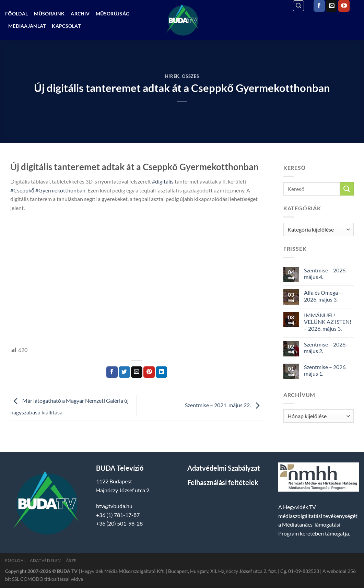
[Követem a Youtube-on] (344, 6)
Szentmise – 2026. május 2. (325, 348)
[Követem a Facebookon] (319, 6)
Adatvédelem (46, 560)
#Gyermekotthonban (60, 190)
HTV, (16, 334)
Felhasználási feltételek (223, 482)
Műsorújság (113, 14)
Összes (190, 76)
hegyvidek (34, 334)
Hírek (172, 76)
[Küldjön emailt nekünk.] (332, 6)
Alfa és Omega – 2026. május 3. (323, 296)
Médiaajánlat (27, 26)
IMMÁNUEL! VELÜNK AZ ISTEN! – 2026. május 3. (328, 322)
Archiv (80, 14)
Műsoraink (49, 14)
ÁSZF (71, 560)
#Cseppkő (22, 190)
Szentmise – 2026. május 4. (325, 273)
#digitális (163, 181)
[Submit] (347, 189)
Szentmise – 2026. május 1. (325, 370)
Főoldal (16, 14)
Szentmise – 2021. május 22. (224, 405)
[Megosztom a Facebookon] (112, 372)
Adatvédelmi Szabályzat (224, 468)
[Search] (298, 6)
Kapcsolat (66, 26)
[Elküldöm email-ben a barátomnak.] (137, 372)
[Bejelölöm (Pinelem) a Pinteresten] (149, 372)
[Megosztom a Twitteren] (124, 372)
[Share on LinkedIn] (161, 372)
